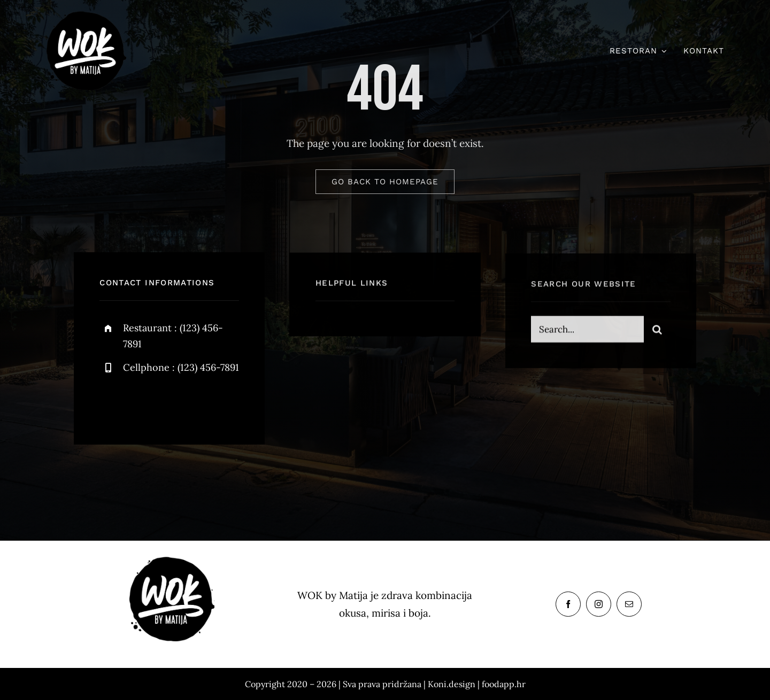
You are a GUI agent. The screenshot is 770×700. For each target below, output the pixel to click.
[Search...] (587, 330)
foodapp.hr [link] (504, 684)
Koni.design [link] (452, 684)
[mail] (629, 604)
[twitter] (141, 403)
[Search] (657, 330)
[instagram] (170, 403)
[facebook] (111, 403)
